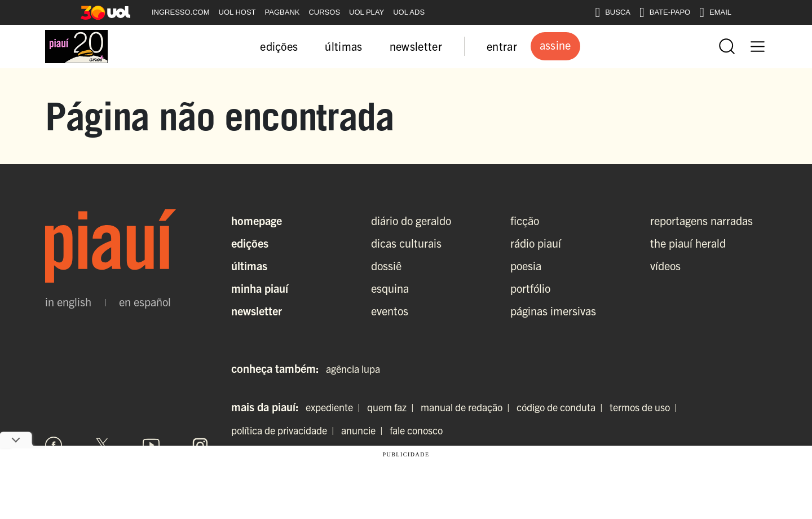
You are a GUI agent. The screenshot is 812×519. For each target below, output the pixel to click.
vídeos (665, 265)
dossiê (386, 265)
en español (145, 302)
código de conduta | (562, 407)
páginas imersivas (553, 311)
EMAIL (715, 12)
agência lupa (353, 369)
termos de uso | (646, 407)
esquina (390, 288)
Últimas (249, 265)
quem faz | (393, 407)
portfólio (530, 288)
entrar (502, 46)
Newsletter (257, 311)
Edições (250, 243)
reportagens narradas (701, 220)
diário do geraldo (411, 220)
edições (279, 46)
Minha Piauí (260, 288)
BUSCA (613, 12)
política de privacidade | (285, 430)
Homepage (257, 220)
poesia (526, 265)
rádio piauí (536, 243)
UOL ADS (409, 12)
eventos (390, 311)
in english (68, 302)
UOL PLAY (367, 12)
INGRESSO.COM (181, 12)
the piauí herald (688, 243)
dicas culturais (406, 243)
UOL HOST (237, 12)
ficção (525, 220)
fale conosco (416, 430)
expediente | (335, 407)
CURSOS (324, 12)
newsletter (416, 46)
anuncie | (364, 430)
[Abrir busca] (727, 46)
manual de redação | (467, 407)
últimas (343, 46)
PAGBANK (283, 12)
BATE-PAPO (665, 12)
